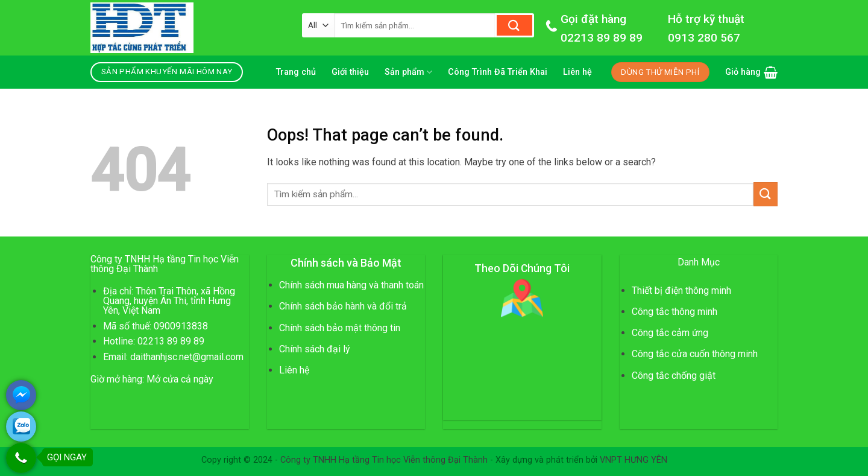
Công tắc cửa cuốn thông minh (695, 354)
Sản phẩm (408, 72)
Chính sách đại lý (315, 349)
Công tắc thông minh (675, 312)
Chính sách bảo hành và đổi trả (343, 306)
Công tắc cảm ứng (670, 333)
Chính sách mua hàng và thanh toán (351, 285)
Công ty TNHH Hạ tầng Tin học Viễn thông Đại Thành (384, 460)
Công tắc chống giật (674, 376)
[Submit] (514, 25)
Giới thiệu (350, 72)
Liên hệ (577, 72)
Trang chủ (296, 72)
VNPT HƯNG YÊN (634, 460)
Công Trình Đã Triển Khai (498, 72)
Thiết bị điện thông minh (681, 290)
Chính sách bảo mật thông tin (340, 328)
